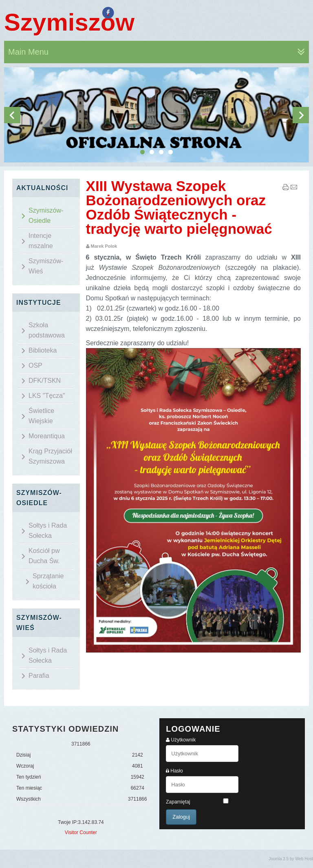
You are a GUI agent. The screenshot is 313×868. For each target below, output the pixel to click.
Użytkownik (184, 740)
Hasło (177, 771)
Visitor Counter (81, 832)
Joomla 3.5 (279, 859)
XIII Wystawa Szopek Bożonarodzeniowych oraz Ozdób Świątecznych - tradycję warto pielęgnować (179, 207)
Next (301, 115)
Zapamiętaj (178, 802)
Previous (12, 115)
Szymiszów (69, 22)
